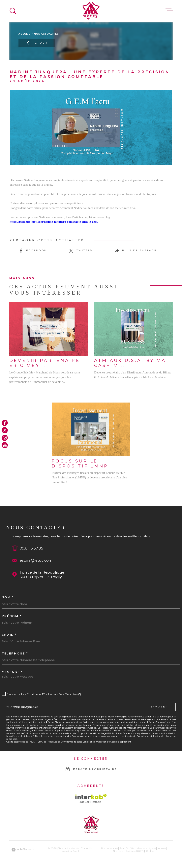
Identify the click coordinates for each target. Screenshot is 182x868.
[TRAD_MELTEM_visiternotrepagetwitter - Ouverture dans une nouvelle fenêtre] (5, 430)
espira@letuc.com (36, 560)
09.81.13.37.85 (31, 548)
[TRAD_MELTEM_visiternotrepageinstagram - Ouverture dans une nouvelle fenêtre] (5, 438)
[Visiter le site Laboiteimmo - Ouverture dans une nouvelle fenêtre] (23, 850)
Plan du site (127, 848)
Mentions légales (146, 848)
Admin (162, 848)
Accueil (24, 34)
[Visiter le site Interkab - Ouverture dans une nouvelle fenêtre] (91, 798)
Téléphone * (15, 654)
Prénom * (12, 616)
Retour (37, 43)
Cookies (150, 851)
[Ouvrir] (13, 11)
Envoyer (159, 707)
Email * (9, 635)
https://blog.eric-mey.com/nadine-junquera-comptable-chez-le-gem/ (54, 222)
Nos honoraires (109, 848)
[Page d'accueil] (91, 11)
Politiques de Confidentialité (61, 742)
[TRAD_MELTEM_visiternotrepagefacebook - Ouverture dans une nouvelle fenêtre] (5, 423)
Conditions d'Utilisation (95, 742)
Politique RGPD (135, 851)
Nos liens (118, 851)
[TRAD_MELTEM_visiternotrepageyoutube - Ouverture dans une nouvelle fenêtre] (5, 445)
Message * (12, 672)
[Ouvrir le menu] (169, 11)
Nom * (8, 597)
